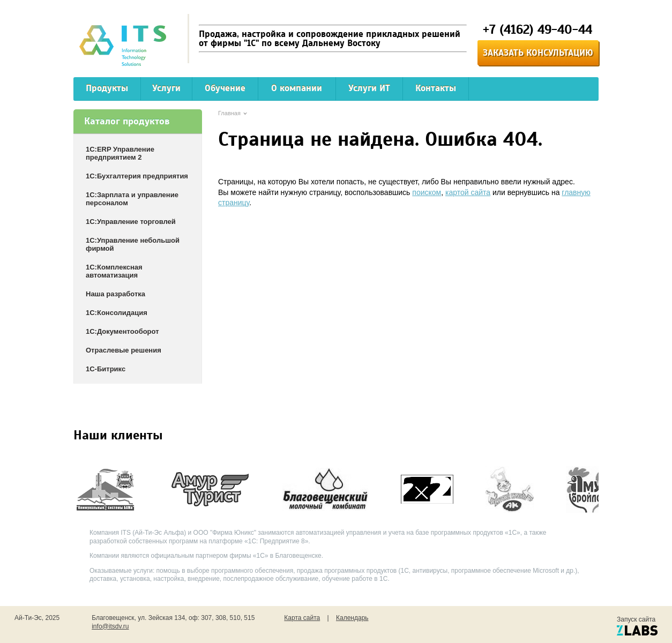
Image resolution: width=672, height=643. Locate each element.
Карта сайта (302, 618)
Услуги (166, 88)
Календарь (352, 618)
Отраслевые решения (124, 350)
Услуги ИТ (369, 88)
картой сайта (468, 192)
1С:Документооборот (122, 331)
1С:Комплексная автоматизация (114, 271)
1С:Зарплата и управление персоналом (132, 199)
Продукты (107, 88)
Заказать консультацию (538, 53)
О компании (297, 88)
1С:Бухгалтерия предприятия (137, 176)
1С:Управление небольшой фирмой (133, 244)
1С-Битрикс (106, 369)
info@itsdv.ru (110, 626)
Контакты (436, 88)
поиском (427, 192)
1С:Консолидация (117, 313)
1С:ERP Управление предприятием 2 (120, 153)
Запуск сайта (637, 626)
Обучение (225, 88)
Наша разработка (115, 294)
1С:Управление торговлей (131, 222)
